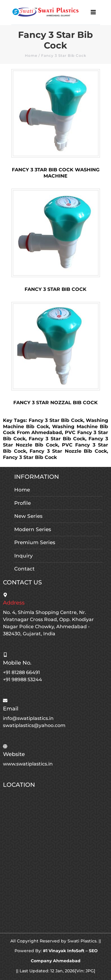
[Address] (5, 595)
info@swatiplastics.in (28, 718)
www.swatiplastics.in (28, 764)
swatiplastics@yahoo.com (34, 725)
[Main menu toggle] (93, 12)
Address (14, 603)
